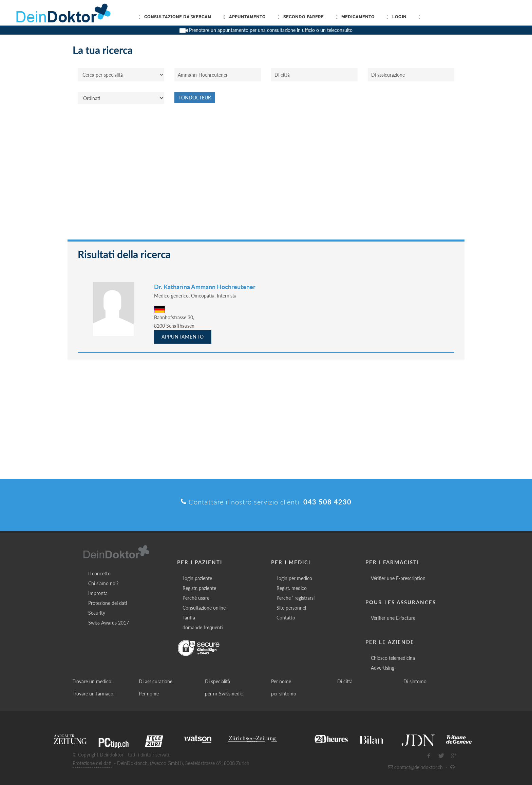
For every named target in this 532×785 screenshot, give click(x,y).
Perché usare (196, 598)
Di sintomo (415, 681)
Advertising (383, 668)
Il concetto (99, 573)
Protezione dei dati (108, 603)
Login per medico (294, 578)
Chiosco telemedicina (393, 658)
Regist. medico (292, 588)
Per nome (281, 681)
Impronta (98, 593)
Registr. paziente (199, 588)
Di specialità (217, 681)
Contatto (286, 618)
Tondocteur (195, 98)
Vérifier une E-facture (393, 618)
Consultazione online (204, 608)
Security (97, 613)
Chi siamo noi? (103, 583)
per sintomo (284, 694)
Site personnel (291, 608)
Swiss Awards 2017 (109, 623)
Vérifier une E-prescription (398, 578)
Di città (345, 681)
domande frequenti (203, 627)
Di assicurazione (156, 681)
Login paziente (197, 578)
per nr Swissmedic (224, 694)
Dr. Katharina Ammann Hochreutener (205, 287)
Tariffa (189, 618)
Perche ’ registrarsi (296, 598)
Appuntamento (183, 337)
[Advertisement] (266, 175)
